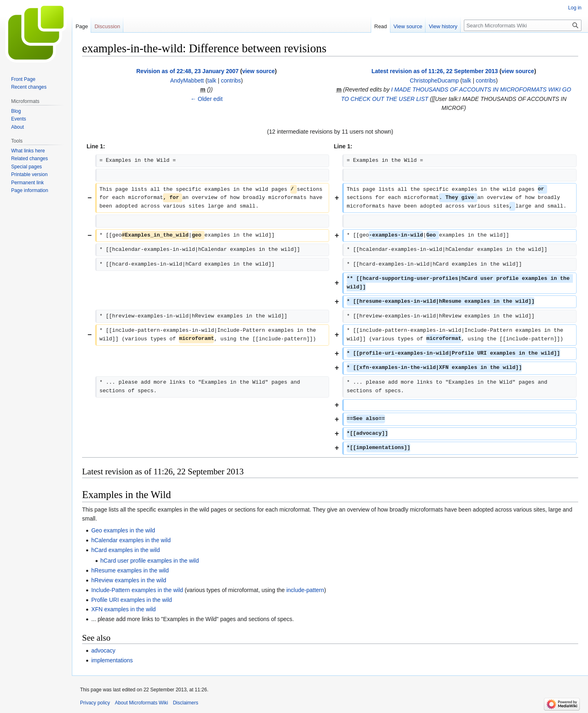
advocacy (103, 650)
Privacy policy (95, 703)
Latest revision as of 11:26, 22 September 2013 (435, 71)
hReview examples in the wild (129, 580)
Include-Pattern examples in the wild (137, 590)
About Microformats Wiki (141, 703)
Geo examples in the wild (123, 530)
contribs (231, 80)
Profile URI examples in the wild (131, 600)
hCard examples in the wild (125, 550)
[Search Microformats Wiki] (523, 25)
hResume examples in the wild (130, 570)
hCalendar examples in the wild (131, 540)
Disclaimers (185, 703)
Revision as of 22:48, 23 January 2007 (188, 71)
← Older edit (206, 99)
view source (258, 71)
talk (212, 80)
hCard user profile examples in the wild (150, 561)
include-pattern (305, 590)
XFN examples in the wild (123, 609)
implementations (112, 660)
